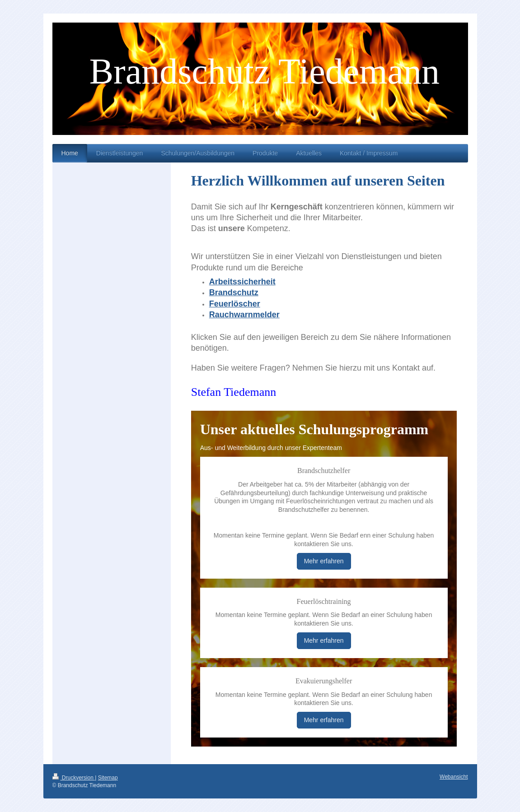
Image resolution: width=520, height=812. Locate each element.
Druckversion (74, 778)
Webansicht (454, 777)
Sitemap (108, 778)
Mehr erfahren (324, 561)
